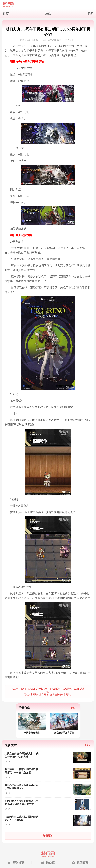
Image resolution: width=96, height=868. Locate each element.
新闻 (90, 14)
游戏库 (50, 863)
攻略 (48, 14)
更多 (73, 708)
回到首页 (18, 863)
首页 (6, 14)
